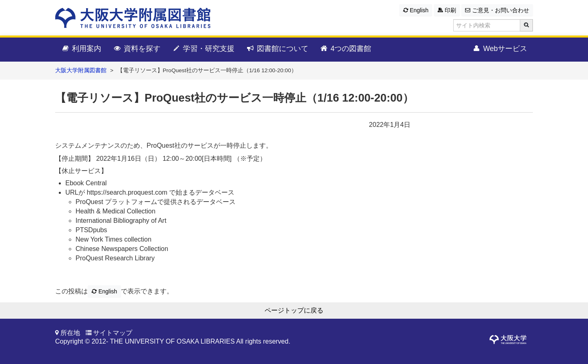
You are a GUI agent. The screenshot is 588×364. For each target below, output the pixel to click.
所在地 (70, 333)
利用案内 (81, 49)
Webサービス (500, 49)
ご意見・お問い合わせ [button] (497, 10)
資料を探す (137, 49)
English (416, 10)
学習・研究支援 (203, 49)
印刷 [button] (447, 10)
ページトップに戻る (294, 310)
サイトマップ (113, 333)
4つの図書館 (346, 49)
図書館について (277, 49)
